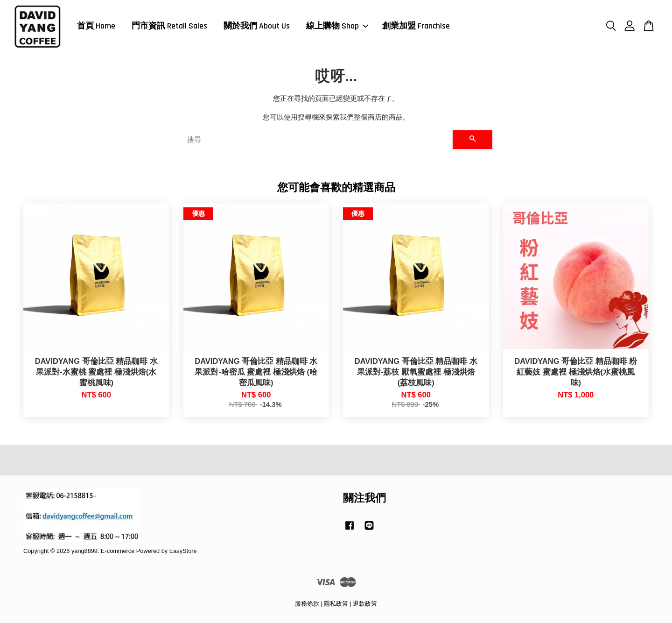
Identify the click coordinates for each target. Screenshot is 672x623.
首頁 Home (96, 26)
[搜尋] (316, 140)
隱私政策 (336, 604)
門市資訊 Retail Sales (169, 26)
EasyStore (183, 551)
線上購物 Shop (337, 26)
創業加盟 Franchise (416, 26)
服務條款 (307, 604)
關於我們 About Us (257, 26)
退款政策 (365, 604)
